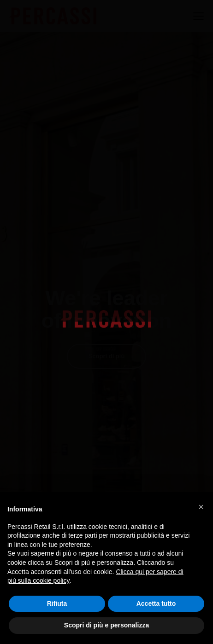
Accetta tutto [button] (156, 603)
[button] (201, 507)
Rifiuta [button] (57, 603)
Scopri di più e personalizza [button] (106, 625)
